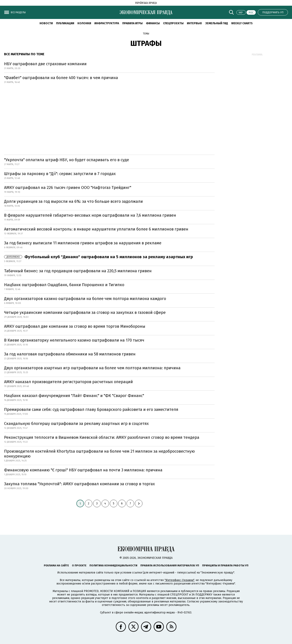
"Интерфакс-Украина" (179, 580)
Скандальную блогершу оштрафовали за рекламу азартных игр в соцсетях (76, 423)
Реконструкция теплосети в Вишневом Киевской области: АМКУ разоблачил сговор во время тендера (102, 437)
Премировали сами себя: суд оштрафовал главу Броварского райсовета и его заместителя (91, 409)
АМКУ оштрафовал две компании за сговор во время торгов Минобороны (75, 326)
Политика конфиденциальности (113, 565)
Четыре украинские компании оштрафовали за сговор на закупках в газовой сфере (85, 312)
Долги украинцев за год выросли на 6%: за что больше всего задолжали (73, 201)
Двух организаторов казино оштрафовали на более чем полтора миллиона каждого (85, 299)
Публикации (65, 23)
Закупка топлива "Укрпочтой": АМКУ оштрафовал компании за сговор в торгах (79, 484)
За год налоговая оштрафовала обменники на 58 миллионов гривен (70, 354)
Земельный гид (217, 23)
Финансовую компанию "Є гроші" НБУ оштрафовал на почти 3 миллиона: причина (83, 470)
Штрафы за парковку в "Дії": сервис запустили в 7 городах (60, 174)
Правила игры (132, 23)
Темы (146, 34)
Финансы (153, 23)
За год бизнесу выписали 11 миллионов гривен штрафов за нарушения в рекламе (83, 243)
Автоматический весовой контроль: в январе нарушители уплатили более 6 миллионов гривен (96, 229)
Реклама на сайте (56, 565)
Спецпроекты (173, 23)
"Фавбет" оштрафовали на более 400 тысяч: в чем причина (61, 78)
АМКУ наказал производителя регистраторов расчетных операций (68, 382)
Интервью (194, 23)
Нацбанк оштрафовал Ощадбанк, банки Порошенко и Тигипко (64, 285)
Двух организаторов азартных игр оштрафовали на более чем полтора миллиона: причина (92, 368)
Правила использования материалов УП (170, 565)
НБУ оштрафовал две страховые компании (45, 64)
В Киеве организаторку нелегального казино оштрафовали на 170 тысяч (74, 340)
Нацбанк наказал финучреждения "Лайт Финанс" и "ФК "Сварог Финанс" (74, 396)
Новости (46, 23)
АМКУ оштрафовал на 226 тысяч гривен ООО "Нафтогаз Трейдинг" (68, 187)
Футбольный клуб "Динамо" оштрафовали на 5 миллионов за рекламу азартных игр (99, 257)
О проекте (79, 565)
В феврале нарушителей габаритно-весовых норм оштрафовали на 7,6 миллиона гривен (90, 215)
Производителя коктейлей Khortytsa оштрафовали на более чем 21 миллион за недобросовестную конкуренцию (99, 454)
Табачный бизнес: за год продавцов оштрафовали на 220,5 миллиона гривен (78, 271)
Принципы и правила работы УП (225, 565)
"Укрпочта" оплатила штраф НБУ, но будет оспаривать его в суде (67, 160)
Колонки (84, 23)
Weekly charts (242, 23)
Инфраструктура (107, 23)
